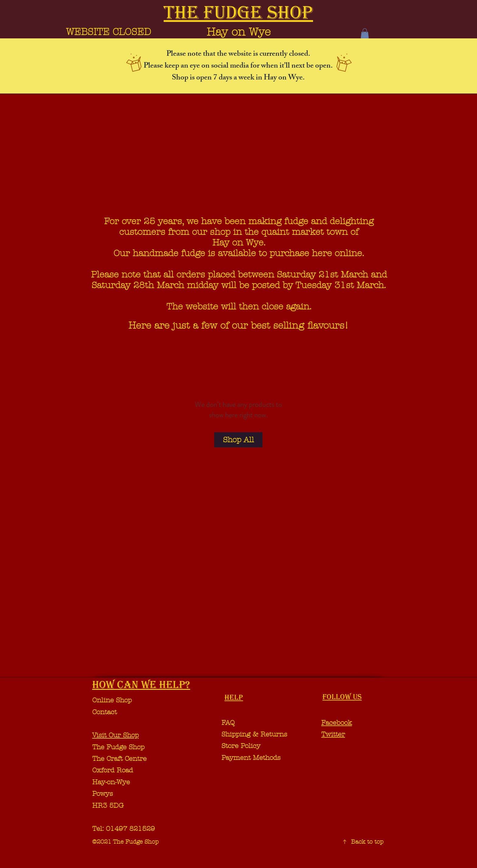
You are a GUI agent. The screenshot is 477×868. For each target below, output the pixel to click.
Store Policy (241, 746)
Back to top (367, 842)
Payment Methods (252, 758)
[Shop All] (238, 440)
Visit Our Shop (115, 735)
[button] (365, 33)
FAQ (228, 723)
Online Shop (112, 700)
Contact (104, 712)
